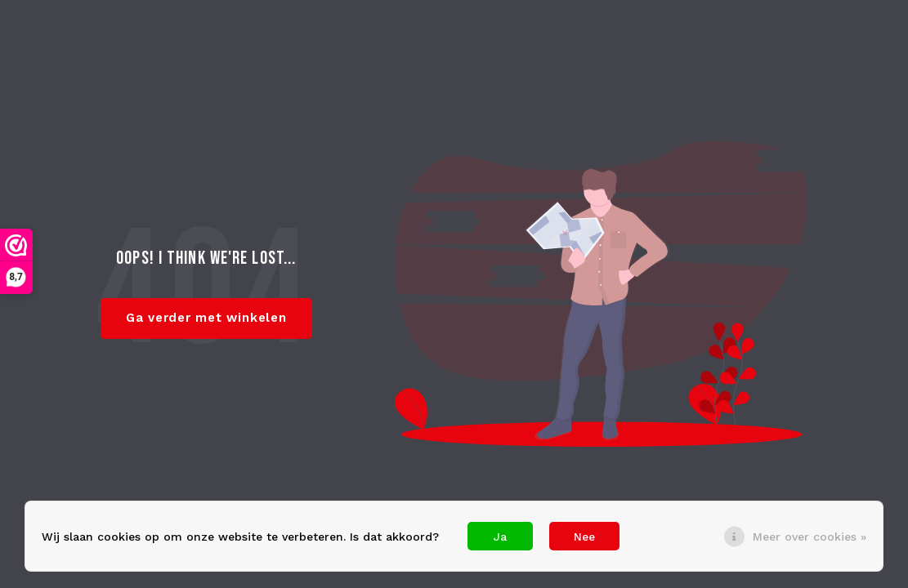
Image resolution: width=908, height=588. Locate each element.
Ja (500, 537)
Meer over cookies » (810, 537)
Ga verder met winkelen (206, 318)
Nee (584, 537)
